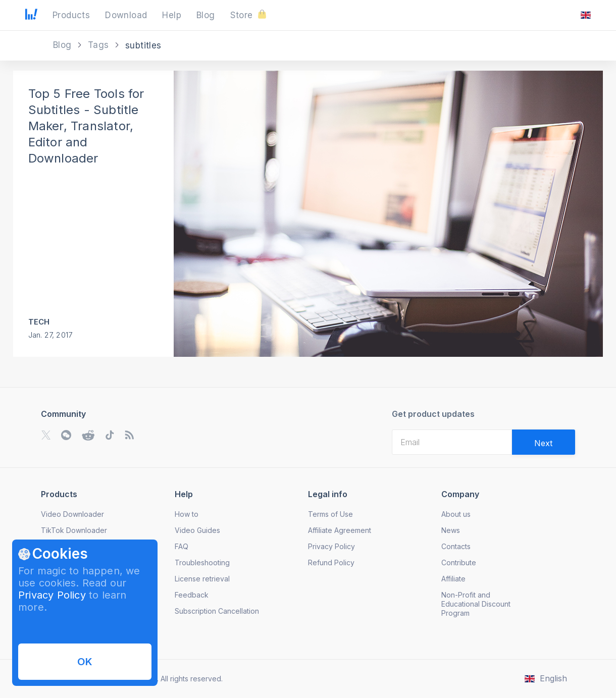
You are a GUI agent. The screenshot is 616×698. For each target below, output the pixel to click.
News (451, 530)
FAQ (182, 546)
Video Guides (197, 530)
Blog (64, 45)
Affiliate (453, 579)
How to (187, 514)
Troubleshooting (202, 562)
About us (456, 514)
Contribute (459, 562)
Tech (39, 322)
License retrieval (202, 579)
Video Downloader (72, 514)
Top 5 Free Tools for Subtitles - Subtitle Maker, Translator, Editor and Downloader (86, 126)
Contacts (456, 546)
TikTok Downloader (74, 530)
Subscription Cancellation (217, 611)
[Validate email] (544, 442)
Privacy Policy (52, 595)
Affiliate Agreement (340, 530)
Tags (100, 45)
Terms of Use (330, 514)
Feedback (192, 595)
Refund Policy (331, 562)
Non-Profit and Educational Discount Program (476, 604)
